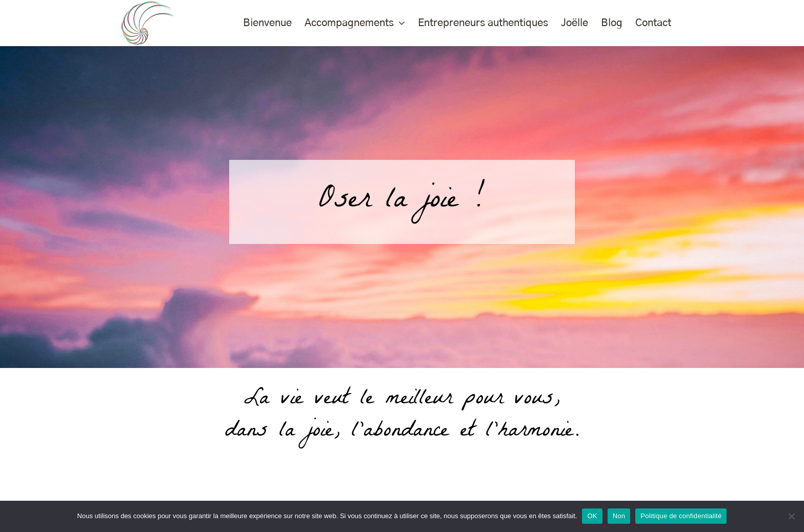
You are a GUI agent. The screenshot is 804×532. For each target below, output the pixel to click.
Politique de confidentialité (681, 516)
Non (619, 516)
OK (592, 516)
